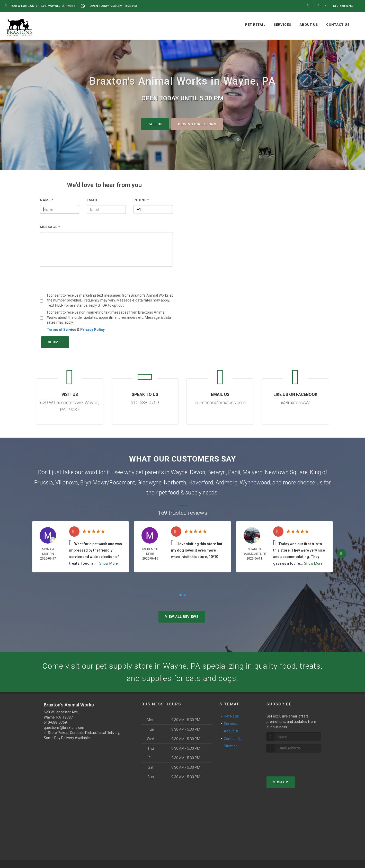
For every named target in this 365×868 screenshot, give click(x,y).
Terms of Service (61, 330)
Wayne (179, 472)
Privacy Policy (92, 330)
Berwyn (217, 472)
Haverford (201, 482)
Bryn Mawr (94, 482)
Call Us (155, 124)
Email (92, 200)
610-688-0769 (55, 722)
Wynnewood (255, 482)
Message (50, 227)
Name (47, 200)
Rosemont (122, 482)
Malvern (253, 472)
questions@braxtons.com (65, 728)
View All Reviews (182, 617)
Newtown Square (286, 472)
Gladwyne (149, 482)
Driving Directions (197, 124)
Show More (109, 563)
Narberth (175, 482)
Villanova (67, 482)
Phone (141, 200)
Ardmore (226, 482)
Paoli (234, 472)
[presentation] (79, 283)
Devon (198, 472)
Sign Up (281, 782)
